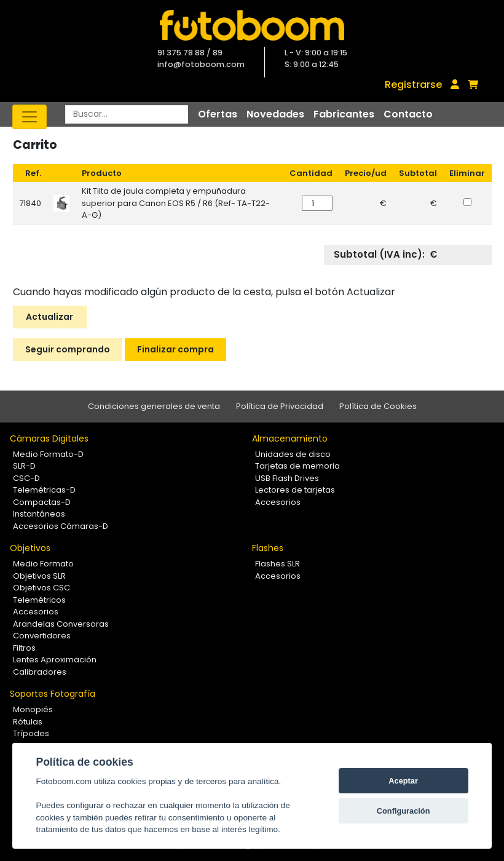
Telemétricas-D (44, 490)
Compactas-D (42, 502)
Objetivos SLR (39, 576)
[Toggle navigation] (30, 117)
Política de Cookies (378, 406)
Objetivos (30, 548)
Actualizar (49, 317)
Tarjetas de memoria (297, 466)
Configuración (404, 811)
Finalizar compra (175, 349)
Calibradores (40, 672)
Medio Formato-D (48, 454)
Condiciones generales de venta (154, 406)
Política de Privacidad (280, 406)
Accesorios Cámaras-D (61, 526)
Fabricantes (344, 114)
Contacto (408, 114)
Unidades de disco (293, 454)
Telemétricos (39, 600)
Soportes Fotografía (53, 694)
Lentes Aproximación (55, 660)
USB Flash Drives (287, 478)
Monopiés (33, 709)
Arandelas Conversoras (61, 624)
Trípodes (31, 733)
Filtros (24, 648)
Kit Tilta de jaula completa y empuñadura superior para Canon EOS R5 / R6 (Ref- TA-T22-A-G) (176, 203)
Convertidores (42, 636)
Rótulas (28, 722)
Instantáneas (39, 514)
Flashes (268, 548)
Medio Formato (43, 564)
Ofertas (218, 114)
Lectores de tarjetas (295, 490)
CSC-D (26, 478)
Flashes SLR (278, 564)
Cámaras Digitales (49, 438)
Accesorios (278, 502)
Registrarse (413, 85)
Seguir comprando (68, 349)
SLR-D (24, 466)
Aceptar (403, 781)
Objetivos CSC (41, 588)
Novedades (275, 114)
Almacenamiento (290, 438)
